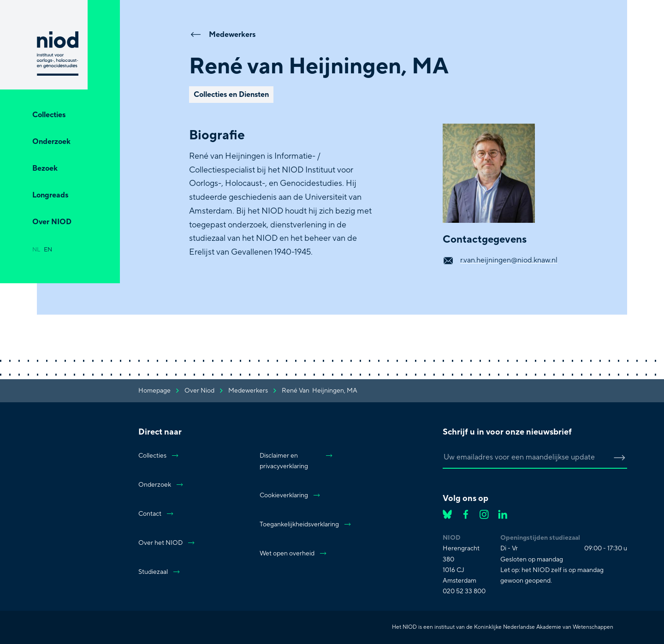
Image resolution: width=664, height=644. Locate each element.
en (48, 250)
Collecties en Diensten (231, 95)
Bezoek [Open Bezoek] (45, 168)
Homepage (154, 391)
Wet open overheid (293, 554)
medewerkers (248, 391)
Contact (156, 514)
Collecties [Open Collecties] (49, 115)
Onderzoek (161, 485)
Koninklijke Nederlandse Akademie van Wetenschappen (544, 627)
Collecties (159, 456)
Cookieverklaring (290, 495)
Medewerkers (222, 34)
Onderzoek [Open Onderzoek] (51, 142)
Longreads (50, 195)
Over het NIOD (167, 543)
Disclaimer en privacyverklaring (296, 461)
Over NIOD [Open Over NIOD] (52, 222)
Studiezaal (160, 572)
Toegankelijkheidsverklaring (296, 525)
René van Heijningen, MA (320, 391)
